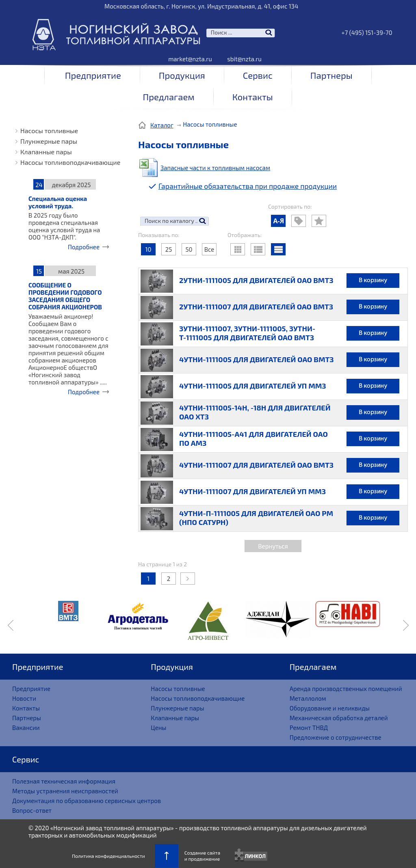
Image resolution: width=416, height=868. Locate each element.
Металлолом (308, 698)
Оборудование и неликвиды (330, 708)
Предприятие (93, 75)
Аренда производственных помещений (346, 689)
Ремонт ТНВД (309, 728)
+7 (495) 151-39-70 (367, 32)
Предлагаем (168, 97)
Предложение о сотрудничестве (336, 737)
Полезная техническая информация (64, 781)
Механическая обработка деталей (339, 718)
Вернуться (273, 546)
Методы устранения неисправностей (65, 791)
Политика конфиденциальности (108, 856)
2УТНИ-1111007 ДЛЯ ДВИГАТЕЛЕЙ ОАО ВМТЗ (256, 307)
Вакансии (26, 728)
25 (169, 249)
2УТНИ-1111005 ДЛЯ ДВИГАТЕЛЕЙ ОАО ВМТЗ (256, 280)
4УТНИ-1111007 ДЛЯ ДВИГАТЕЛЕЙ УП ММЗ (252, 491)
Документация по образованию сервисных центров (87, 801)
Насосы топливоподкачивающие (70, 162)
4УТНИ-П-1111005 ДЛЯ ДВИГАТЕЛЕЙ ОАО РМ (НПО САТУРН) (256, 518)
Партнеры (331, 75)
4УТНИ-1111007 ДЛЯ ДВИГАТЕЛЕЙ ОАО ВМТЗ (256, 465)
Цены (158, 728)
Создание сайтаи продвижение (202, 856)
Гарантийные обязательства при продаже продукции (248, 186)
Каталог (162, 125)
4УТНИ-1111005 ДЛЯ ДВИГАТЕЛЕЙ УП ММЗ (253, 386)
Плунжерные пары (49, 141)
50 (189, 249)
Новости (24, 698)
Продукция (182, 75)
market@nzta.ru (190, 59)
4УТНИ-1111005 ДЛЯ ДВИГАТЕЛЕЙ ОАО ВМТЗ (256, 359)
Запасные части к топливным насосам (215, 168)
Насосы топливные (49, 131)
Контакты (253, 97)
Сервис (258, 75)
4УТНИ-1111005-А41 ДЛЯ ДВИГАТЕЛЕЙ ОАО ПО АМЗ (253, 438)
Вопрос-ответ (32, 810)
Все (209, 249)
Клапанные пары (46, 152)
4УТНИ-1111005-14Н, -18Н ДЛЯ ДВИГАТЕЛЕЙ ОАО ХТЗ (255, 412)
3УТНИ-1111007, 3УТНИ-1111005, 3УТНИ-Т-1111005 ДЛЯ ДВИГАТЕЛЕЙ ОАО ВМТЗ (247, 333)
